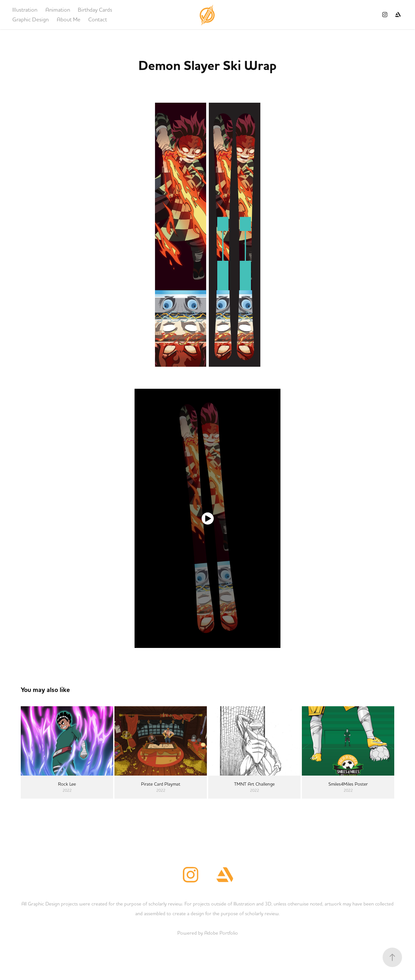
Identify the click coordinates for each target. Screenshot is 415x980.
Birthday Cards (95, 10)
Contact (98, 19)
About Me (69, 19)
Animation (58, 10)
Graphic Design (30, 19)
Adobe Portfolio (221, 933)
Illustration (25, 10)
